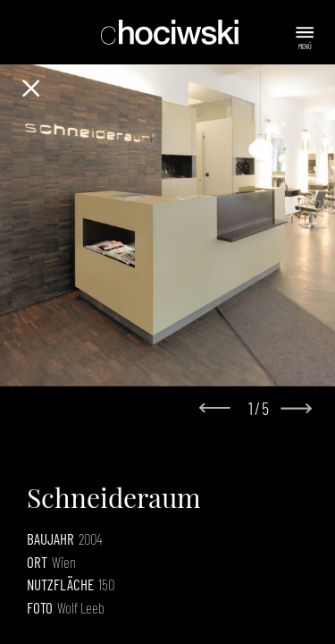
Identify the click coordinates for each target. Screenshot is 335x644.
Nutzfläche (60, 584)
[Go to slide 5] (193, 371)
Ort (37, 562)
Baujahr (50, 538)
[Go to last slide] (219, 409)
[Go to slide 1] (142, 371)
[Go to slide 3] (168, 371)
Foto (40, 607)
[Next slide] (295, 408)
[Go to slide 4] (180, 371)
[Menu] (306, 33)
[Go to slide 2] (155, 371)
